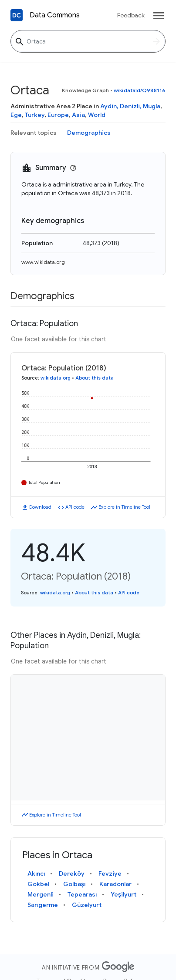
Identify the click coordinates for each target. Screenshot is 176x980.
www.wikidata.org (43, 262)
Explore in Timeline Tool (124, 507)
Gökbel (38, 884)
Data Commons (55, 15)
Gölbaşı (74, 884)
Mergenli (41, 894)
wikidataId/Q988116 (140, 90)
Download (40, 507)
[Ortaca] (88, 41)
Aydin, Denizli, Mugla (130, 106)
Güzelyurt (87, 905)
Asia (78, 115)
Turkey (35, 115)
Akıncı (36, 873)
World (97, 115)
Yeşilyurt (124, 894)
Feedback (131, 15)
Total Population (44, 482)
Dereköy (72, 873)
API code (75, 507)
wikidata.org (56, 378)
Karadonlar (115, 884)
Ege (16, 115)
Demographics (89, 133)
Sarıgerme (43, 905)
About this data (95, 378)
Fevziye (110, 873)
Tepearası (82, 894)
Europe (58, 115)
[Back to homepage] (17, 15)
